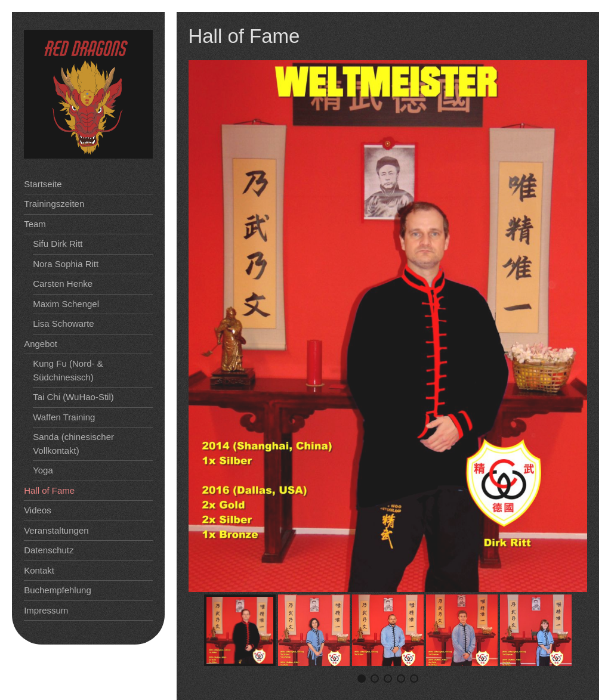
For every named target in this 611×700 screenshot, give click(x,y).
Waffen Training (64, 417)
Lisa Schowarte (64, 323)
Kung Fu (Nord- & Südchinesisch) (68, 370)
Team (35, 224)
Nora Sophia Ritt (66, 264)
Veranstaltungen (56, 530)
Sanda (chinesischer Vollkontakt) (73, 444)
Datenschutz (49, 550)
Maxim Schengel (66, 304)
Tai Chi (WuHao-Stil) (73, 397)
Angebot (41, 344)
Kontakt (39, 570)
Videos (38, 510)
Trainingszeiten (54, 204)
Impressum (46, 610)
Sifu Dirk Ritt (58, 244)
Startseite (43, 184)
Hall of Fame (49, 490)
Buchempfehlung (58, 590)
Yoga (43, 470)
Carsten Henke (63, 284)
